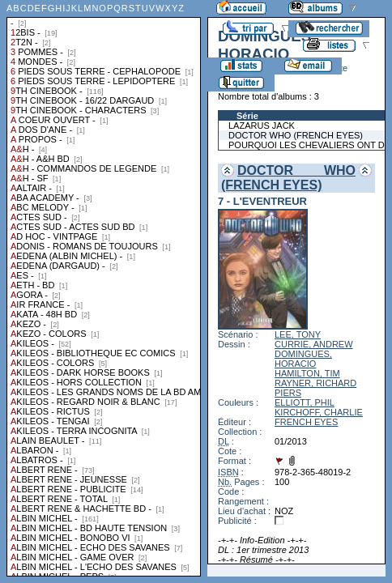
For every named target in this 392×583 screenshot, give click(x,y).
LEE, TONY (298, 334)
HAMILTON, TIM (307, 373)
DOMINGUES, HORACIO (303, 359)
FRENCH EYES (306, 422)
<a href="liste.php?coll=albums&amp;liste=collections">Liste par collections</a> (104, 288)
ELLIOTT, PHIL (305, 402)
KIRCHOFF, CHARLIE (319, 412)
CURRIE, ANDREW (314, 344)
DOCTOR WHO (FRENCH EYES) (288, 178)
